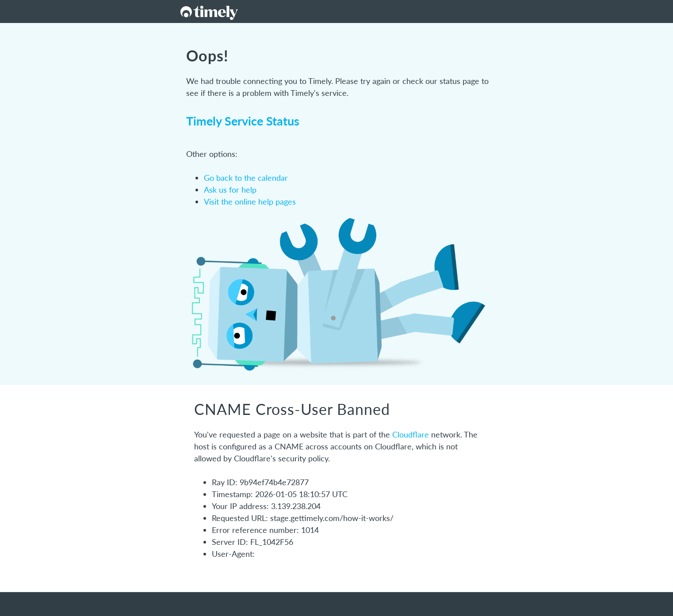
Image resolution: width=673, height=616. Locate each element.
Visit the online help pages (250, 202)
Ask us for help (230, 190)
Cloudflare (411, 434)
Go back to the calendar (246, 178)
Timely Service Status (243, 121)
